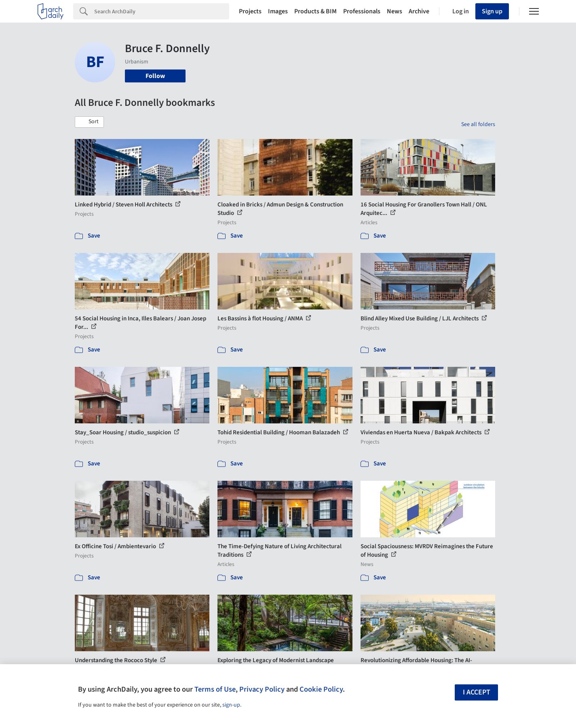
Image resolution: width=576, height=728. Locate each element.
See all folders (478, 124)
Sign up (492, 11)
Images (278, 11)
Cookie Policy (321, 689)
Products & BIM (315, 11)
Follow (155, 76)
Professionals (362, 11)
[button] (89, 122)
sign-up (231, 705)
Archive (419, 11)
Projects (250, 11)
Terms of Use (215, 689)
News (395, 11)
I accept (477, 692)
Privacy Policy (262, 689)
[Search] (162, 11)
